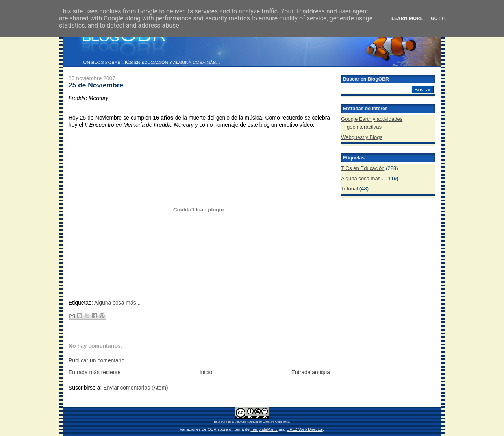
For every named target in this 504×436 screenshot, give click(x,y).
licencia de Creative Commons (268, 422)
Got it (439, 18)
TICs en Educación (363, 168)
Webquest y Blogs (362, 137)
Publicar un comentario (96, 360)
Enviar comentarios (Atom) (136, 388)
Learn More (407, 18)
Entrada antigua (311, 372)
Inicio (206, 372)
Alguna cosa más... (117, 303)
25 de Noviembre (96, 85)
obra (224, 422)
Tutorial (349, 189)
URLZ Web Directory (306, 430)
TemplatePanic (264, 430)
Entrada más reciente (94, 372)
